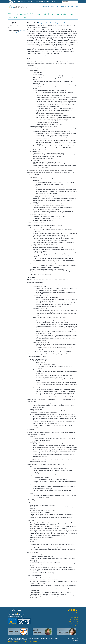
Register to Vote (73, 625)
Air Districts (74, 624)
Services (57, 7)
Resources (51, 7)
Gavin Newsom (14, 631)
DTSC (25, 642)
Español (58, 1)
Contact (36, 1)
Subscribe (46, 1)
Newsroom (70, 7)
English (54, 1)
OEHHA (30, 642)
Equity (76, 7)
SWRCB (35, 642)
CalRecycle (16, 642)
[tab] (50, 1)
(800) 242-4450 (12, 613)
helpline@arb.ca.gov (21, 613)
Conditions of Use (73, 622)
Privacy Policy (74, 620)
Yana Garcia (37, 633)
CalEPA (10, 642)
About (39, 7)
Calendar (28, 1)
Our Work (45, 7)
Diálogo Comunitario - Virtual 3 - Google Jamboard (51, 23)
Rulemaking (64, 7)
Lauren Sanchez (63, 633)
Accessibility (74, 618)
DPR (21, 642)
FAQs (32, 1)
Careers (41, 1)
